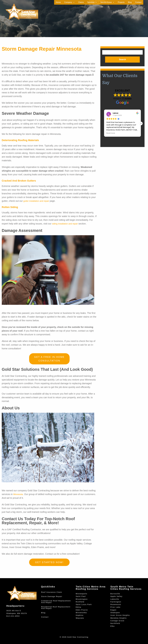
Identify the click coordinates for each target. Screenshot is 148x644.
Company (69, 2)
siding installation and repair (66, 224)
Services (92, 2)
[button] (141, 124)
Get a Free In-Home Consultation (49, 359)
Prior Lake (115, 607)
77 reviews (127, 99)
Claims (81, 2)
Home (58, 2)
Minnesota (19, 494)
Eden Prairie (82, 610)
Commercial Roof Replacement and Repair (56, 602)
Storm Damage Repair (52, 596)
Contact (138, 2)
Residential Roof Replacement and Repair (56, 608)
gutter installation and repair (38, 201)
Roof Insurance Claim (52, 592)
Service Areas (107, 2)
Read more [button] (111, 133)
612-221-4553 (13, 616)
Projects (121, 2)
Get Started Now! (49, 562)
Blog (130, 2)
